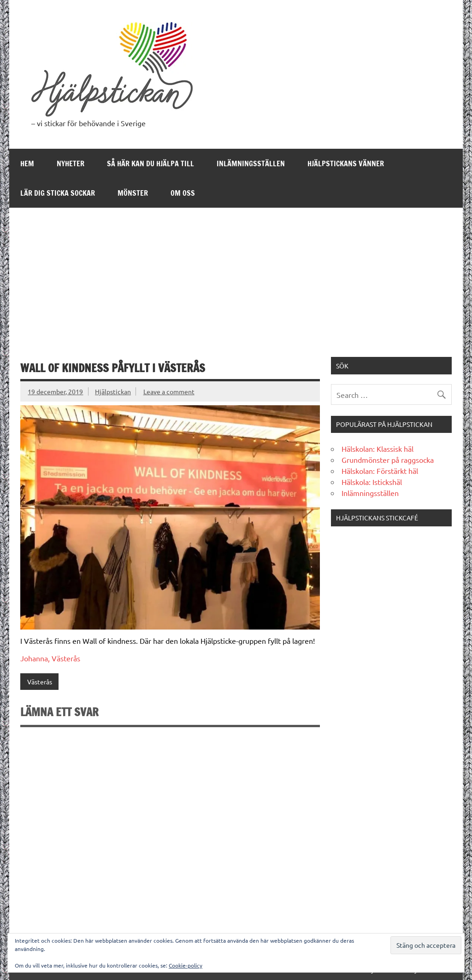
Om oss (183, 193)
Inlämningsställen (251, 163)
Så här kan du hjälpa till (150, 163)
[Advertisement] (236, 277)
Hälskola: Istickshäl (372, 482)
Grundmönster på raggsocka (388, 460)
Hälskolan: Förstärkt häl (380, 471)
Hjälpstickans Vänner (346, 163)
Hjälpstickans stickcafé (377, 518)
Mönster (133, 193)
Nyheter (71, 163)
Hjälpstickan (113, 391)
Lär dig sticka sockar (58, 193)
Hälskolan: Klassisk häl (378, 449)
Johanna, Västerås (50, 658)
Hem (27, 163)
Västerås (40, 682)
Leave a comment (169, 391)
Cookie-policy (186, 965)
